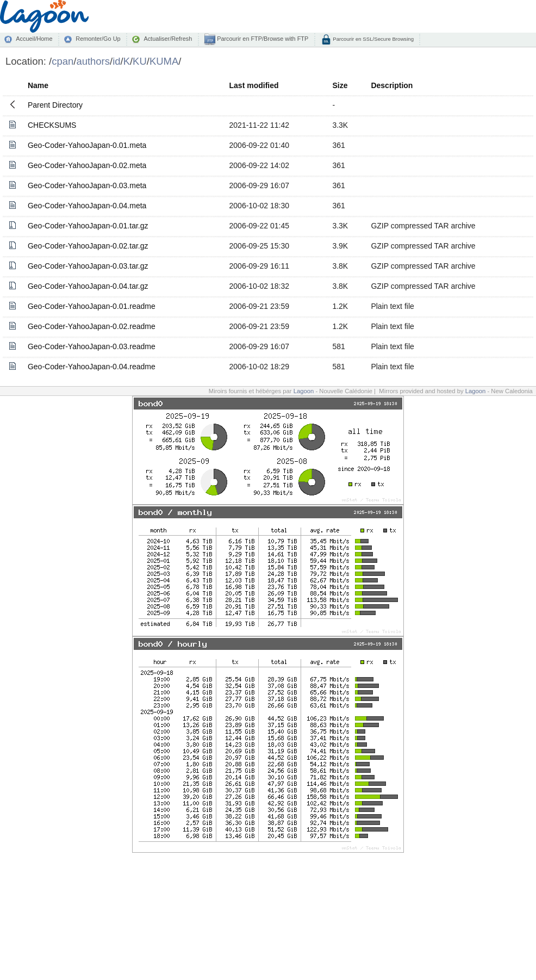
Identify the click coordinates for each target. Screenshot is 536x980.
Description (392, 85)
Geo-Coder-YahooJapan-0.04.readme (92, 367)
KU (140, 61)
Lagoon (304, 391)
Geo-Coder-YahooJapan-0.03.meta (87, 185)
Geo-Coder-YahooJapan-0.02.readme (92, 326)
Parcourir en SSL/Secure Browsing (373, 39)
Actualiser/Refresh (168, 39)
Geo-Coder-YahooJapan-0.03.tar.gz (88, 266)
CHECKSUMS (52, 125)
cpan (63, 61)
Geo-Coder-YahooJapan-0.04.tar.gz (88, 286)
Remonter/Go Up (98, 39)
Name (38, 85)
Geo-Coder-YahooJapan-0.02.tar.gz (88, 246)
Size (340, 85)
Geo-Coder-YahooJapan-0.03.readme (92, 346)
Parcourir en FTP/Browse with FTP (262, 39)
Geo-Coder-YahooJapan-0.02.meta (87, 165)
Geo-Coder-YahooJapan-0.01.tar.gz (88, 226)
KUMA (164, 61)
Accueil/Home (34, 39)
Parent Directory (55, 105)
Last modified (254, 85)
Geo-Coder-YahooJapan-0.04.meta (87, 206)
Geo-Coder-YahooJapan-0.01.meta (87, 145)
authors (93, 61)
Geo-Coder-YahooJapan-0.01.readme (92, 306)
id (116, 61)
